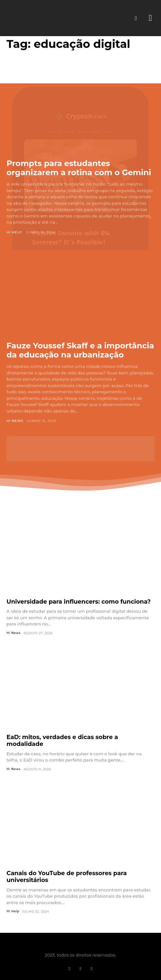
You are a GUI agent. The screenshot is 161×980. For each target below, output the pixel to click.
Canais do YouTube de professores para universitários (67, 877)
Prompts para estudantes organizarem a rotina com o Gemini (79, 168)
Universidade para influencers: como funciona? (79, 602)
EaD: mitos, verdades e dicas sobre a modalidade (62, 741)
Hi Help (14, 232)
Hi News (15, 421)
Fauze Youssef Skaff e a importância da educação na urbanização (80, 350)
